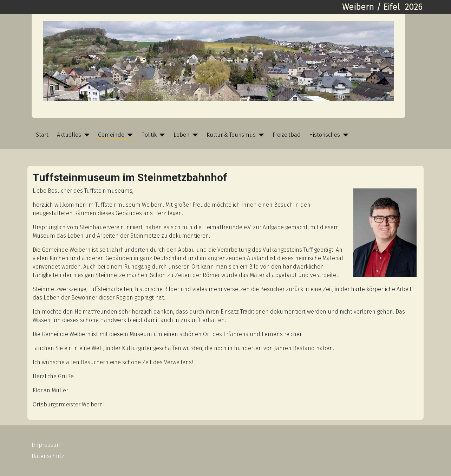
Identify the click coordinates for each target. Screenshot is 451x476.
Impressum (47, 445)
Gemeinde (111, 135)
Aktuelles (69, 135)
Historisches (325, 135)
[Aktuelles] (85, 135)
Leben (182, 135)
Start (42, 135)
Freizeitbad (287, 135)
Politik (149, 135)
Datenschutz (48, 456)
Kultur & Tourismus (231, 135)
